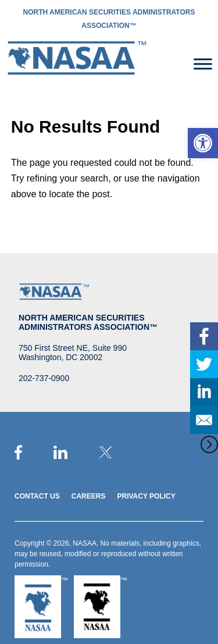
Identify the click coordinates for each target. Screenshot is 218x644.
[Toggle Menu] (203, 64)
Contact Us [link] (37, 496)
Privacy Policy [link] (146, 496)
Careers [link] (89, 496)
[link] (203, 143)
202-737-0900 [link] (44, 378)
